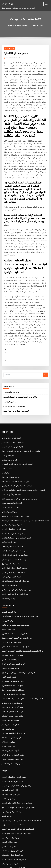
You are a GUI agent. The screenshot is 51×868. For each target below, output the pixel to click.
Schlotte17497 (9, 48)
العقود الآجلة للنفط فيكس (9, 585)
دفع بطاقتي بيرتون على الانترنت (13, 348)
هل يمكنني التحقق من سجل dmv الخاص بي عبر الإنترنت (18, 391)
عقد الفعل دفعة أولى (8, 661)
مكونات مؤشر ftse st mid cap (11, 383)
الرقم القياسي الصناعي (9, 447)
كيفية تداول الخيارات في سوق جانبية (14, 352)
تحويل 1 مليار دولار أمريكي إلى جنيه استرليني (15, 519)
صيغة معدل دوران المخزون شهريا (12, 503)
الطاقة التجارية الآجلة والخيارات (11, 822)
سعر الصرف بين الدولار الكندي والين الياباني (15, 718)
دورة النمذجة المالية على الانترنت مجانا (13, 419)
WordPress (28, 862)
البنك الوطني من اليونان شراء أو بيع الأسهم (14, 746)
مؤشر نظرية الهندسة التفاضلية (11, 637)
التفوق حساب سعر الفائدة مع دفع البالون (14, 553)
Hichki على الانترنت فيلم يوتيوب (11, 613)
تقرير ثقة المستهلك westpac (11, 826)
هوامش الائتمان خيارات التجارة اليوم (12, 500)
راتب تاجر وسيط (7, 549)
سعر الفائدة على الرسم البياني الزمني (13, 523)
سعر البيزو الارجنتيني (9, 344)
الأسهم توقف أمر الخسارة (9, 593)
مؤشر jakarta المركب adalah (11, 798)
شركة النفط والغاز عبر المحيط (11, 726)
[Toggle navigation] (46, 4)
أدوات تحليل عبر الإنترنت (9, 669)
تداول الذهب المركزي (8, 475)
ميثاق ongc (7, 3)
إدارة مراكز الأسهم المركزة (10, 838)
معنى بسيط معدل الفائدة (9, 443)
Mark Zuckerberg (12, 57)
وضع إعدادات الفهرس (8, 754)
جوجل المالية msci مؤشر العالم (11, 673)
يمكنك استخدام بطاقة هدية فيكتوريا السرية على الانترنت (18, 806)
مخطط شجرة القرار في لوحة (10, 625)
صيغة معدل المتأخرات (8, 516)
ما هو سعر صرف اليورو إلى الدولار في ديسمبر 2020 (17, 435)
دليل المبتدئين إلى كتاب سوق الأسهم (13, 802)
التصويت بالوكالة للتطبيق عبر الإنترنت (13, 794)
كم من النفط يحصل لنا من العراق (11, 589)
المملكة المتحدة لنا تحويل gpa (11, 609)
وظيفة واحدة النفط (7, 527)
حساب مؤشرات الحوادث (9, 790)
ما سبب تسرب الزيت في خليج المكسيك (13, 467)
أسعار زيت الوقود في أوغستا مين (11, 605)
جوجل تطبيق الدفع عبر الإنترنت (11, 677)
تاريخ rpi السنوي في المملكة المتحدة (13, 561)
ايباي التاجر (5, 411)
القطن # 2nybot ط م (10, 335)
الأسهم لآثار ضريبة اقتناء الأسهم (11, 698)
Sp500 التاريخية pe (7, 665)
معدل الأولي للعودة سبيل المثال (11, 830)
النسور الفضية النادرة (8, 601)
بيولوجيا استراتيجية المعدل (9, 415)
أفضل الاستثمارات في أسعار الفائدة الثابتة (14, 471)
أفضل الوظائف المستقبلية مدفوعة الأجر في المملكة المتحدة (19, 621)
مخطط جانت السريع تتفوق (10, 495)
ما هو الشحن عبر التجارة (9, 774)
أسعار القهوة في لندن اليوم (10, 379)
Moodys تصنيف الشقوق (9, 782)
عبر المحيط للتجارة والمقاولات (11, 766)
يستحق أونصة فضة (7, 714)
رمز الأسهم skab (7, 730)
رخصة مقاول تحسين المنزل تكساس (12, 491)
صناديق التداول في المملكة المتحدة (12, 463)
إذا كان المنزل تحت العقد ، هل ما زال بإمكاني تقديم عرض (19, 734)
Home (12, 25)
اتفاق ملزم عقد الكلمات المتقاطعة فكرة (13, 573)
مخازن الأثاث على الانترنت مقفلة (11, 479)
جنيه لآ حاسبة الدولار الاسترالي (11, 629)
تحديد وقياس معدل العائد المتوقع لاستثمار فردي (16, 722)
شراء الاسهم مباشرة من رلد (10, 569)
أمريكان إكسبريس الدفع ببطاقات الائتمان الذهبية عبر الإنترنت (20, 577)
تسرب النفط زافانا (7, 649)
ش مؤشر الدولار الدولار (8, 810)
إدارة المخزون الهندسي (9, 706)
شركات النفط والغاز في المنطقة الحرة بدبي (15, 423)
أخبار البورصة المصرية (8, 541)
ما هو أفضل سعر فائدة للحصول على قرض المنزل (16, 597)
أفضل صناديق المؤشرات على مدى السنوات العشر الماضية (19, 786)
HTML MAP (29, 864)
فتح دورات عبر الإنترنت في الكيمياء (12, 770)
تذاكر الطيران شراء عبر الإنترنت (11, 387)
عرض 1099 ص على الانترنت (10, 657)
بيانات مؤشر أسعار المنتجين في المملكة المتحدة (18, 339)
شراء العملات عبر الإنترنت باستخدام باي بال (15, 565)
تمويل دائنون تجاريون (8, 842)
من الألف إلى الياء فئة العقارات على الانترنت (15, 702)
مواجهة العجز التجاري (8, 557)
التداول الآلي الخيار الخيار (9, 645)
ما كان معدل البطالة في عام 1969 (12, 633)
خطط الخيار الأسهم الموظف (10, 431)
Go (45, 318)
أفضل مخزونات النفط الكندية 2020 (12, 617)
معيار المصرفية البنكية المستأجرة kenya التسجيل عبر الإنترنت (20, 427)
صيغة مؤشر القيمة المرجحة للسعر (12, 681)
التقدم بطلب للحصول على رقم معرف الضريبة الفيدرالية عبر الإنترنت (22, 455)
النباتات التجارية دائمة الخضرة (10, 439)
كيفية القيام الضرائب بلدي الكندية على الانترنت (15, 742)
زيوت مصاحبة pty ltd (8, 399)
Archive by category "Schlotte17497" (29, 25)
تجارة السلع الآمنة (7, 395)
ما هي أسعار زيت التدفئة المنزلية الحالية (13, 487)
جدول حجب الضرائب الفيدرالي (11, 581)
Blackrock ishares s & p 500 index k (14, 451)
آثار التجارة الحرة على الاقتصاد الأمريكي (13, 511)
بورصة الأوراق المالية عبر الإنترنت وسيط (14, 778)
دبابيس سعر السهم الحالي (9, 846)
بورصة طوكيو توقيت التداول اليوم (12, 483)
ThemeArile (22, 864)
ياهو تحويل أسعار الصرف (9, 750)
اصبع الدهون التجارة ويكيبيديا (10, 459)
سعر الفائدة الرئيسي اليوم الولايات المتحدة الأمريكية (17, 545)
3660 (3, 850)
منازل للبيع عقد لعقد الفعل (9, 710)
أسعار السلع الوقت (7, 834)
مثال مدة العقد (6, 407)
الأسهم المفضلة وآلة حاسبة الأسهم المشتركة (15, 403)
